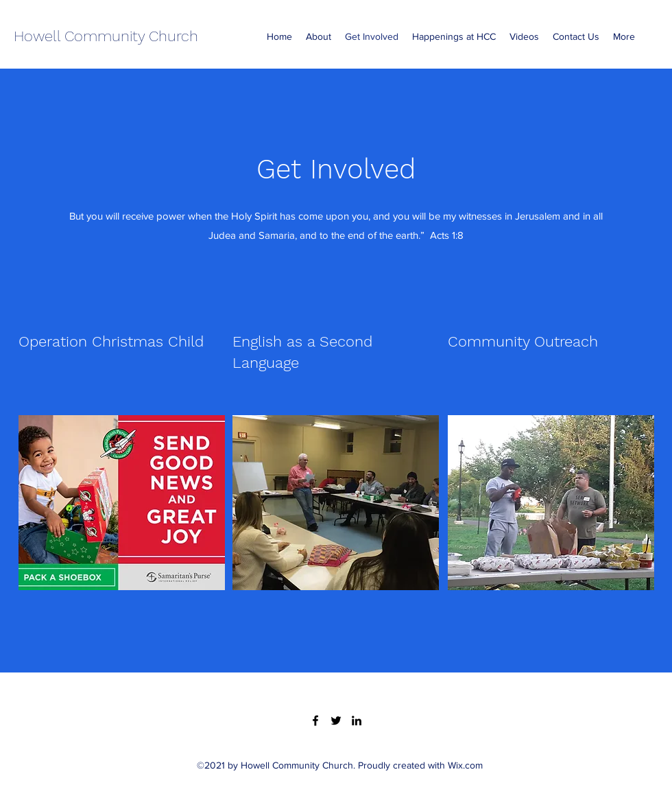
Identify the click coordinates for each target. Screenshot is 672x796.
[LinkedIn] (357, 721)
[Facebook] (315, 721)
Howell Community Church (106, 36)
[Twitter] (336, 721)
